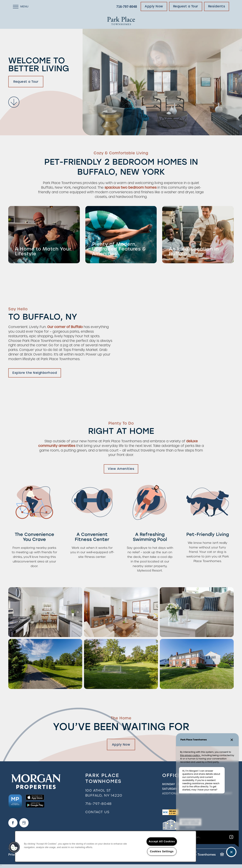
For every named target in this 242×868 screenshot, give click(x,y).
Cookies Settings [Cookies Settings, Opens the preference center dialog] (162, 851)
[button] (154, 6)
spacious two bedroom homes (130, 187)
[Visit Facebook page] (13, 823)
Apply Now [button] (121, 745)
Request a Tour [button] (26, 82)
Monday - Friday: (176, 784)
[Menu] (21, 6)
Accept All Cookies (162, 841)
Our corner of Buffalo (65, 327)
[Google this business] (24, 823)
